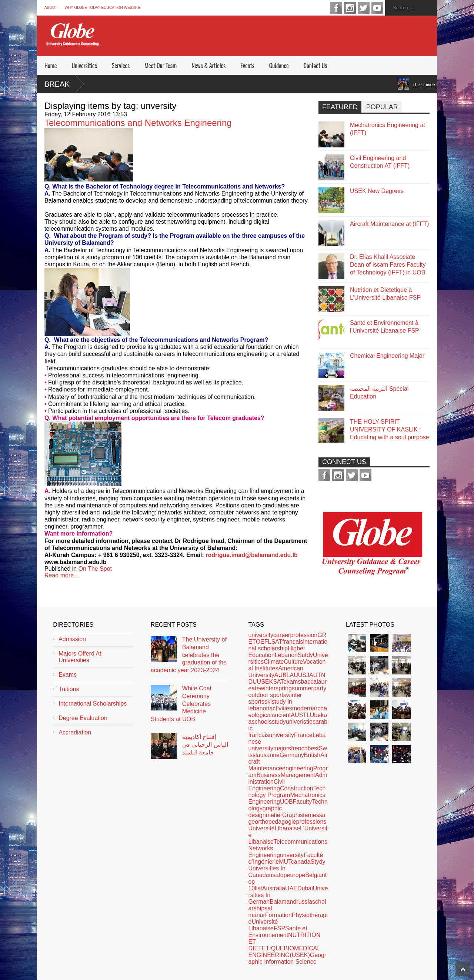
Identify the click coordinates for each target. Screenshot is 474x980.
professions (311, 822)
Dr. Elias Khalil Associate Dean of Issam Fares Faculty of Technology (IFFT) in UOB (388, 265)
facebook (336, 8)
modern (302, 708)
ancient (281, 715)
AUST (299, 715)
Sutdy (305, 655)
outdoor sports (267, 695)
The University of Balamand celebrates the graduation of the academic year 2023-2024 (189, 655)
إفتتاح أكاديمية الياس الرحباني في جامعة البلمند (205, 745)
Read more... (61, 575)
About (51, 8)
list (258, 888)
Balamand (283, 902)
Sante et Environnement (278, 932)
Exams (68, 675)
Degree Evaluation (83, 718)
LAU (292, 675)
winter (268, 688)
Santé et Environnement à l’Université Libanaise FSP (385, 327)
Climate (274, 662)
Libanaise (288, 828)
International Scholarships (93, 704)
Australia (274, 888)
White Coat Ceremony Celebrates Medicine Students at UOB (181, 704)
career (282, 635)
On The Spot (95, 569)
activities (281, 708)
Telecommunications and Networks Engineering (138, 123)
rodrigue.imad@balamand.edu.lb (252, 555)
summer (303, 688)
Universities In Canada (267, 872)
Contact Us (315, 66)
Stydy (318, 862)
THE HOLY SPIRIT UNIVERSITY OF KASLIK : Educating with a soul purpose (389, 429)
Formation (278, 915)
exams (292, 682)
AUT (315, 675)
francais (293, 642)
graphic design (265, 812)
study (279, 722)
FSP (279, 928)
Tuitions (69, 689)
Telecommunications (301, 842)
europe (296, 875)
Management (298, 775)
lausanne (268, 755)
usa (274, 875)
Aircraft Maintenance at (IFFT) (389, 224)
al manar (260, 912)
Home (51, 66)
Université (261, 828)
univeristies (301, 722)
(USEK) (300, 955)
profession (304, 635)
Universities (84, 66)
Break (57, 84)
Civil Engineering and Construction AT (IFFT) (380, 162)
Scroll (463, 969)
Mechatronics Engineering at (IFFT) (388, 129)
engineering (298, 768)
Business (269, 775)
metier (274, 815)
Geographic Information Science (287, 958)
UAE (291, 888)
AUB (281, 675)
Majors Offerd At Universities (80, 657)
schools (261, 722)
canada (301, 862)
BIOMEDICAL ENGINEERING (284, 952)
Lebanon (286, 655)
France (303, 735)
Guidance (279, 66)
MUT (285, 862)
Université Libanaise (263, 925)
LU (310, 715)
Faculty (303, 802)
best (313, 748)
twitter (364, 8)
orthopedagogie (275, 822)
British (312, 755)
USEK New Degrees (377, 191)
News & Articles (208, 66)
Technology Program (287, 792)
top (283, 875)
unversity (292, 855)
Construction (297, 788)
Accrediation (75, 732)
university (261, 635)
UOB (286, 802)
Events (247, 66)
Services (121, 66)
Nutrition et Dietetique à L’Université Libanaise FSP (385, 294)
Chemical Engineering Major (387, 356)
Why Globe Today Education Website (102, 8)
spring (284, 688)
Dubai (305, 888)
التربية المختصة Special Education (379, 393)
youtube (377, 8)
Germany (292, 755)
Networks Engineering (264, 852)
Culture (293, 662)
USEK (265, 682)
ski (268, 702)
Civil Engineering (266, 785)
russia (304, 902)
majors (282, 748)
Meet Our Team (161, 66)
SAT (278, 682)
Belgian (315, 875)
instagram (350, 8)
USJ (304, 675)
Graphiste (295, 815)
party (320, 688)
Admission (72, 639)
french (299, 748)
